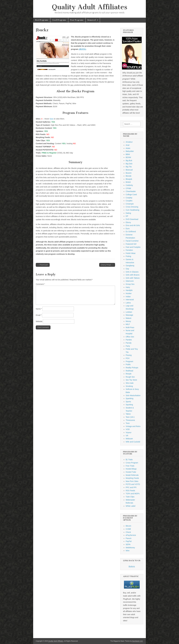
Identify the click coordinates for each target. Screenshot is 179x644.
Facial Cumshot (132, 241)
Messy (128, 321)
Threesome (130, 420)
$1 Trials (129, 460)
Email (39, 315)
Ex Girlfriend (131, 232)
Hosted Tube (131, 472)
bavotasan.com (138, 641)
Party (128, 346)
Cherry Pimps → (107, 265)
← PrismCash (43, 265)
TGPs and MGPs (133, 494)
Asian (128, 148)
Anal (128, 145)
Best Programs (42, 20)
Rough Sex (130, 377)
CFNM (128, 188)
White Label (131, 506)
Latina (128, 303)
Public (128, 364)
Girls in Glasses (132, 272)
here (52, 119)
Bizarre (129, 173)
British (128, 182)
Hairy (128, 287)
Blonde (129, 176)
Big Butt (129, 161)
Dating (128, 213)
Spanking (129, 398)
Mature (129, 318)
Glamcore (130, 281)
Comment (40, 284)
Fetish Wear (131, 253)
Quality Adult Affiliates (90, 7)
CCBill (128, 529)
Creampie (130, 204)
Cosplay (129, 198)
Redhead (129, 371)
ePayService (131, 535)
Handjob (129, 290)
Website (39, 321)
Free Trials (130, 466)
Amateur (129, 142)
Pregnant (129, 361)
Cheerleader (131, 191)
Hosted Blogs (131, 469)
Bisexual (129, 170)
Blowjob (129, 179)
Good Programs (59, 20)
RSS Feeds (130, 491)
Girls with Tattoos (133, 278)
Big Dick (129, 164)
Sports (128, 402)
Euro (128, 229)
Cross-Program (132, 463)
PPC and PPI (131, 487)
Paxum (129, 538)
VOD (128, 429)
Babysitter (130, 151)
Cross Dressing (132, 207)
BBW (128, 154)
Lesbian (129, 312)
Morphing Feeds (132, 478)
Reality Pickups (132, 368)
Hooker (129, 293)
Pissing (129, 355)
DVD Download (132, 219)
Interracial (130, 300)
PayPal (129, 541)
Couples (129, 201)
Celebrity (129, 185)
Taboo (128, 414)
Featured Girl (131, 244)
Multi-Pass (130, 327)
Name (39, 309)
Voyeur (129, 432)
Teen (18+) (130, 417)
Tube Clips (130, 497)
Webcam (129, 439)
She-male (130, 383)
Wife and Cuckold (133, 442)
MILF (128, 324)
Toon (128, 423)
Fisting (128, 256)
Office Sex (130, 337)
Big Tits (129, 167)
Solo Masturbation (133, 395)
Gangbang (130, 266)
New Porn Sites (132, 481)
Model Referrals (132, 475)
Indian (128, 297)
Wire (128, 551)
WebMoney (130, 548)
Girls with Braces (133, 275)
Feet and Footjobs (133, 247)
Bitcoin (128, 526)
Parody (129, 343)
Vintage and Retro (133, 426)
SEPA (128, 544)
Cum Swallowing (132, 210)
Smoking (129, 386)
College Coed (131, 195)
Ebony (128, 222)
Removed (92, 20)
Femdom (129, 250)
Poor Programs (77, 20)
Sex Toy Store (131, 380)
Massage (129, 315)
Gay (127, 269)
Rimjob (129, 374)
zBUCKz (82, 49)
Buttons (132, 566)
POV (128, 358)
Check (128, 532)
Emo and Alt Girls (133, 225)
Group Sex (130, 284)
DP (127, 216)
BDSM (128, 157)
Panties (129, 340)
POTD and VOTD (133, 484)
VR (127, 436)
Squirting (129, 405)
